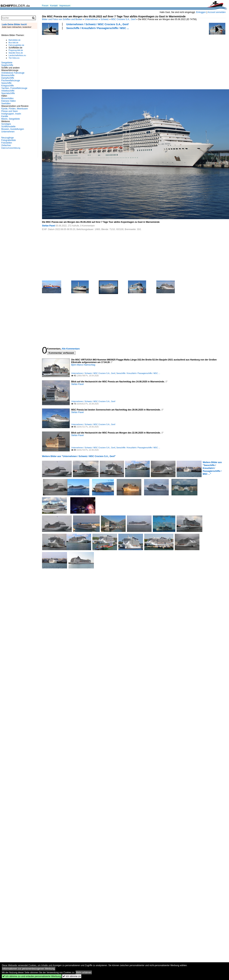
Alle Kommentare (71, 349)
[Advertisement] (71, 59)
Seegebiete (7, 63)
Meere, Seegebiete (11, 119)
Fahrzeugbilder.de (16, 45)
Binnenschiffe (8, 75)
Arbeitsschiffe (8, 91)
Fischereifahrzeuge (11, 81)
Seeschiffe (6, 83)
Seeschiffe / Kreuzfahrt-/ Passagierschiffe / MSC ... (98, 28)
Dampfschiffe (8, 78)
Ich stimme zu (72, 976)
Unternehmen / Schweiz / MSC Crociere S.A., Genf (97, 24)
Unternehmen (92, 19)
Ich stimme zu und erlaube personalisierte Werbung (32, 976)
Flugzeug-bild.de (16, 50)
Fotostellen (7, 143)
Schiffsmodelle (8, 127)
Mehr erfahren (84, 972)
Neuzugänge (7, 138)
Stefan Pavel (48, 226)
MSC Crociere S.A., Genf (123, 19)
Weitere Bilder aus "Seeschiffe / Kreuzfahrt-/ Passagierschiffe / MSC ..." (212, 468)
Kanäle (5, 116)
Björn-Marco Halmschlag (83, 365)
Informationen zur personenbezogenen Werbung (29, 969)
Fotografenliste (8, 140)
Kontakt (54, 6)
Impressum (65, 6)
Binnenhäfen (7, 98)
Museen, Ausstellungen (13, 129)
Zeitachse (6, 145)
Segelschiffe (7, 65)
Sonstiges (6, 124)
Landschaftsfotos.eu (17, 55)
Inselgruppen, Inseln (11, 114)
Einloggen (201, 12)
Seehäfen (6, 104)
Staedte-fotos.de (16, 53)
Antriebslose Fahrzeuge (13, 73)
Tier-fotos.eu (14, 58)
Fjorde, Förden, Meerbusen (15, 109)
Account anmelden (216, 12)
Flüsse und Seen (9, 111)
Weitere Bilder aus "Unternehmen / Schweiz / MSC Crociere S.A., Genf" (79, 456)
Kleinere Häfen (8, 101)
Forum (45, 6)
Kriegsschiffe (7, 86)
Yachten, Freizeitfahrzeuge (14, 88)
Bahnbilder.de (15, 40)
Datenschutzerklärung (11, 148)
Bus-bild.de (13, 43)
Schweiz (105, 19)
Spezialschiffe (8, 93)
